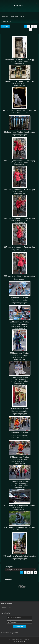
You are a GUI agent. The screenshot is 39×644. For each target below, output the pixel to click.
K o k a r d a (19, 6)
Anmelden (19, 627)
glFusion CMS (22, 641)
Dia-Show (5, 27)
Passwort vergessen (10, 633)
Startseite (4, 16)
